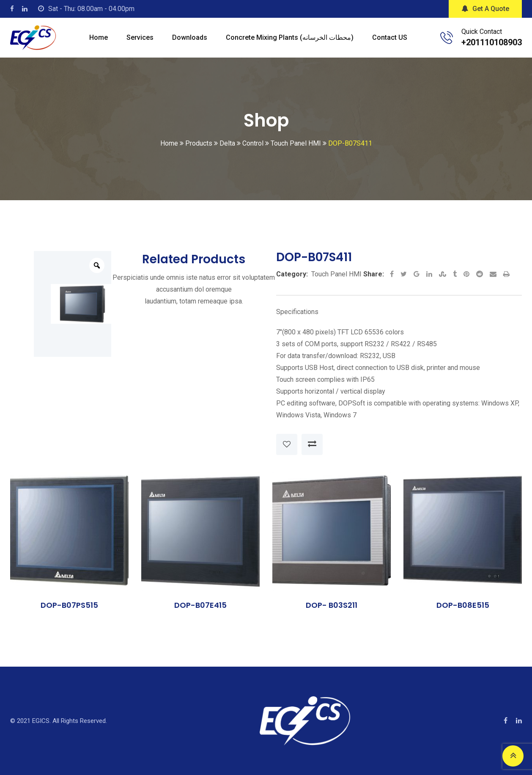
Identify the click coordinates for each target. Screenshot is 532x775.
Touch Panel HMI (336, 274)
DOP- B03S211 (332, 605)
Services (140, 37)
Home (99, 37)
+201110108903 (492, 42)
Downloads (190, 37)
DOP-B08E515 (463, 605)
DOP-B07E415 (200, 605)
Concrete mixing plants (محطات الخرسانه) (290, 37)
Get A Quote (485, 9)
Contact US (390, 37)
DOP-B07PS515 (69, 605)
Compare (312, 444)
